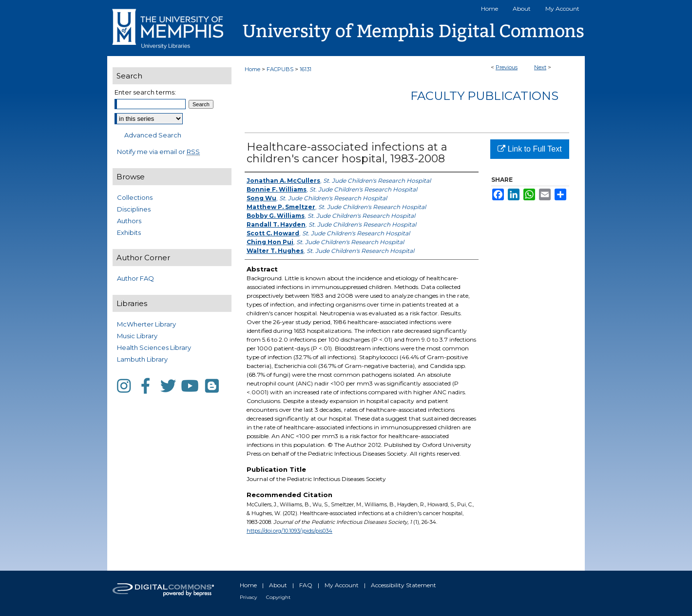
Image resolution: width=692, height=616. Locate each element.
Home (252, 69)
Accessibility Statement (404, 585)
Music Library (137, 336)
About (278, 585)
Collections (135, 197)
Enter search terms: (145, 92)
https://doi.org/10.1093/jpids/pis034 (289, 531)
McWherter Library (146, 324)
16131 (306, 69)
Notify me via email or (158, 152)
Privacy (248, 597)
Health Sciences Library (154, 347)
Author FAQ (135, 278)
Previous (507, 67)
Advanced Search (153, 135)
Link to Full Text (529, 149)
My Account (342, 585)
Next (540, 67)
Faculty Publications (484, 96)
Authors (129, 221)
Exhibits (129, 232)
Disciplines (134, 209)
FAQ (306, 585)
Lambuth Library (142, 359)
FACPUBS (280, 69)
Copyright (278, 597)
